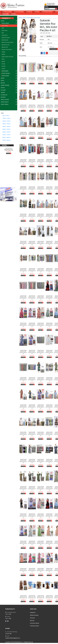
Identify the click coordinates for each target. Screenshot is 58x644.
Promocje (32, 618)
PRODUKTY (33, 613)
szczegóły (8, 150)
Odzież (24, 18)
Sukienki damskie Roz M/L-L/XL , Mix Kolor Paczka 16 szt (23, 597)
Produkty (20, 18)
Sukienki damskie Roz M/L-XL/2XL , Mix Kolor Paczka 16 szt (49, 270)
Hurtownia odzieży (35, 623)
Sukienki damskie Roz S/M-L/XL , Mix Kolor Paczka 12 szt (32, 106)
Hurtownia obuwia (34, 626)
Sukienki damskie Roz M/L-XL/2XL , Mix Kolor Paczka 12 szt (49, 134)
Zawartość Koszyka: (51, 4)
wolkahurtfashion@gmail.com (13, 638)
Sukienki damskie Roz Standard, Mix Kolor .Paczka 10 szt (23, 79)
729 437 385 (8, 634)
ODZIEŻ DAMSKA (30, 18)
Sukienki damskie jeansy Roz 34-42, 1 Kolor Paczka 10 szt (23, 106)
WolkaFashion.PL (18, 642)
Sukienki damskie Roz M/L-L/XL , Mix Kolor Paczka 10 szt (32, 597)
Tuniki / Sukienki (37, 18)
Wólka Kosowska (34, 615)
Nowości (32, 621)
